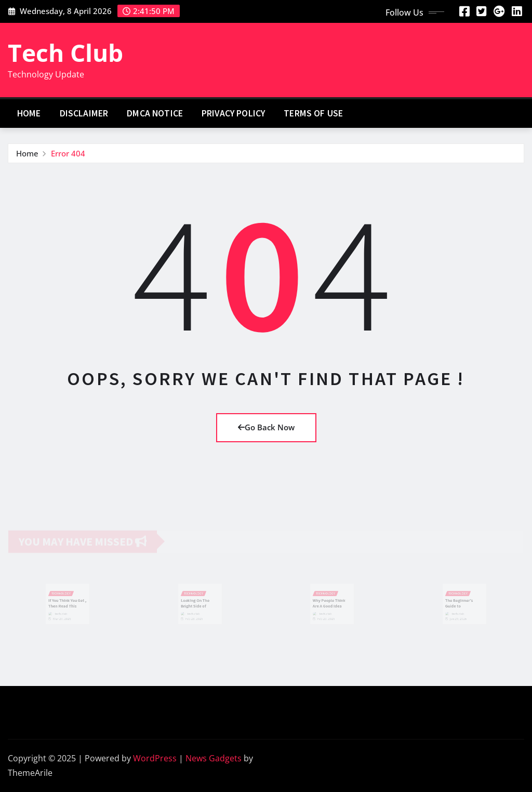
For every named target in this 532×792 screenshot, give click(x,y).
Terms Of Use (313, 113)
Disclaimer (84, 113)
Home (29, 113)
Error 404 (68, 153)
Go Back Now (266, 427)
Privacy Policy (233, 113)
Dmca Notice (155, 113)
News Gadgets (214, 758)
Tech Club (65, 52)
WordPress (155, 758)
